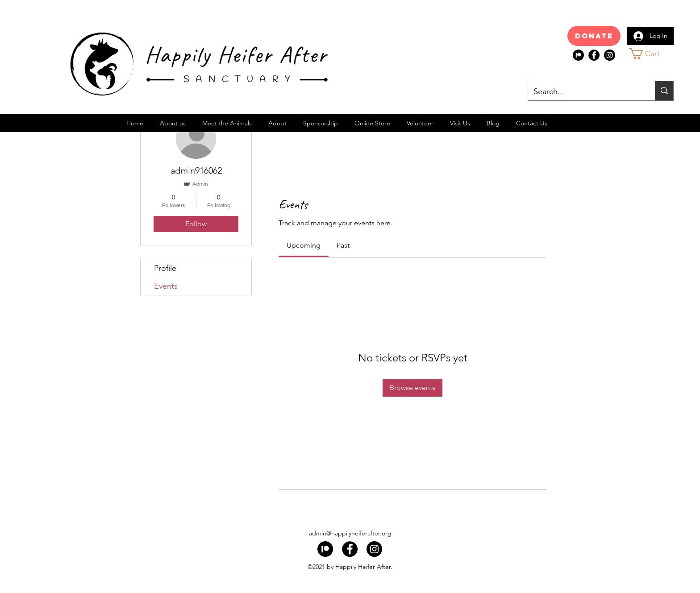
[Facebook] (594, 55)
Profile (165, 268)
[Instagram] (610, 55)
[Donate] (594, 36)
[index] (578, 55)
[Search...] (585, 92)
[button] (652, 54)
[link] (304, 245)
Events (166, 286)
